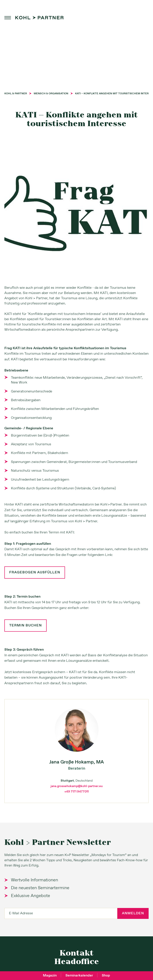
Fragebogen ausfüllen (35, 572)
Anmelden (133, 913)
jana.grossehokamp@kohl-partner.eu (77, 786)
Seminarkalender (79, 976)
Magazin (50, 976)
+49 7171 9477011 (76, 792)
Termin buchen (25, 625)
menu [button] (8, 18)
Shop (106, 976)
